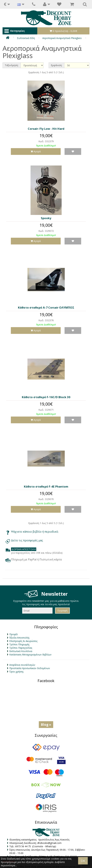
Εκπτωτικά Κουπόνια (21, 651)
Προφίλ (14, 634)
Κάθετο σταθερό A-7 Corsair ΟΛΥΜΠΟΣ (46, 307)
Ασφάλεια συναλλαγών (22, 665)
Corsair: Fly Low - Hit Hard (46, 129)
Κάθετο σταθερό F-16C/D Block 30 (46, 397)
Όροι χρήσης (16, 672)
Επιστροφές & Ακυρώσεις (23, 641)
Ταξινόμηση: (12, 65)
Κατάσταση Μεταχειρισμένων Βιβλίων (30, 655)
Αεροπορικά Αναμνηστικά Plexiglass (62, 38)
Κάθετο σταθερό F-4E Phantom (46, 486)
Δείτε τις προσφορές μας (27, 540)
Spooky (46, 218)
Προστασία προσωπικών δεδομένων (30, 668)
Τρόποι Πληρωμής (19, 644)
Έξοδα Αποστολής (19, 638)
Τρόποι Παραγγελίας (21, 648)
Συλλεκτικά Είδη (26, 38)
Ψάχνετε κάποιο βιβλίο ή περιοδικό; (35, 532)
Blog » (46, 725)
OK (83, 861)
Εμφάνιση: (57, 65)
